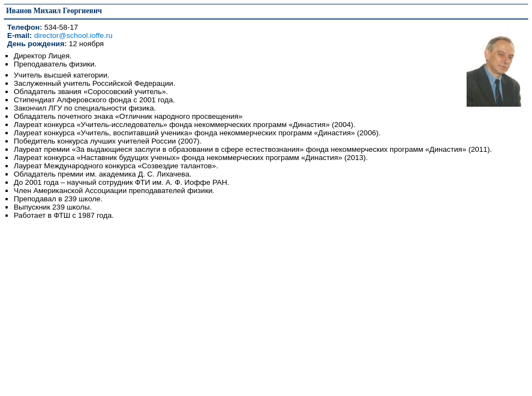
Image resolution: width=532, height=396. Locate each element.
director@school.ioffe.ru (73, 35)
